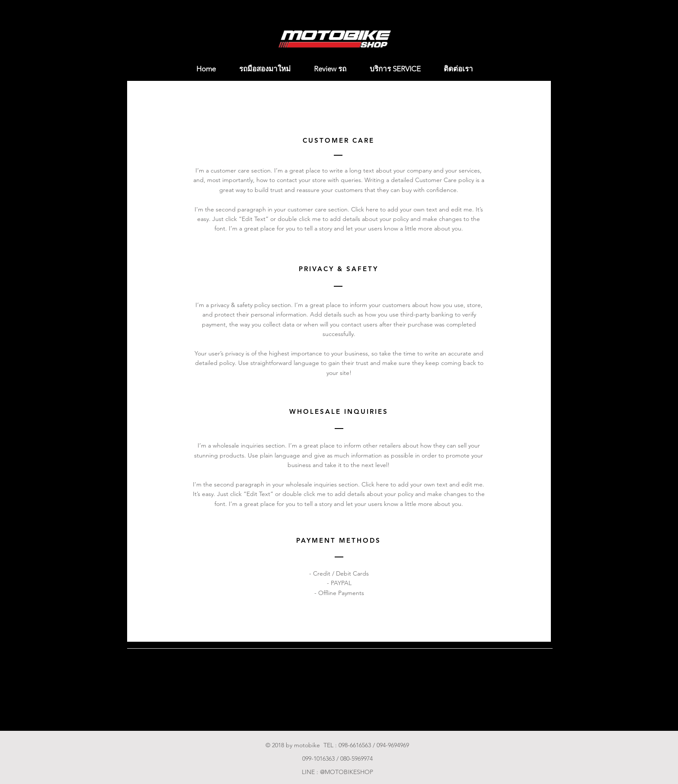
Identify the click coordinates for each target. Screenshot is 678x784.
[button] (542, 67)
